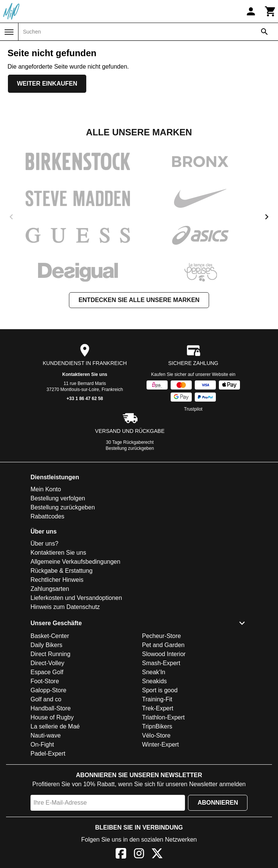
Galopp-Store (48, 690)
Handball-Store (51, 708)
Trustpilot (193, 409)
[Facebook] (121, 855)
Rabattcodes (47, 516)
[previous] (11, 217)
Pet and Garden (163, 645)
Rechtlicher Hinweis (57, 580)
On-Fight (42, 745)
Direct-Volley (47, 663)
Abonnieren (218, 803)
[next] (267, 217)
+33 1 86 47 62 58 (85, 399)
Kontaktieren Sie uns (85, 374)
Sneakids (154, 681)
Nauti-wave (46, 735)
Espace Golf (47, 672)
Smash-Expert (161, 663)
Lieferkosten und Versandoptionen (76, 598)
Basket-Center (50, 636)
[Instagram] (139, 855)
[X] (157, 855)
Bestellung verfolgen (58, 498)
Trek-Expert (158, 708)
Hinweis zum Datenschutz (65, 607)
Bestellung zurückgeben (130, 448)
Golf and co (46, 699)
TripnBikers (157, 726)
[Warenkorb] (270, 11)
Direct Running (50, 654)
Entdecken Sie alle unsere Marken (139, 300)
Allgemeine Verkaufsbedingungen (75, 562)
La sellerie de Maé (55, 726)
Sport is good (160, 690)
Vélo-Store (156, 735)
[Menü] (9, 32)
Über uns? (44, 544)
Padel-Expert (48, 754)
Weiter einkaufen (47, 84)
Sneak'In (154, 672)
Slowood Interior (164, 654)
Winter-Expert (160, 745)
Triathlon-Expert (163, 717)
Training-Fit (157, 699)
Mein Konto (46, 489)
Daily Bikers (46, 645)
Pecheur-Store (161, 636)
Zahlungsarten (50, 589)
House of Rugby (52, 717)
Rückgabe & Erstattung (62, 571)
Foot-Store (45, 681)
